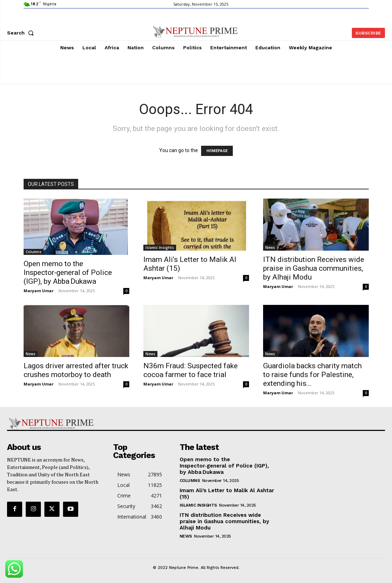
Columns (34, 252)
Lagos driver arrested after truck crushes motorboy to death (76, 370)
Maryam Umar (39, 291)
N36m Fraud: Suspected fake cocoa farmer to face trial (191, 370)
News (270, 247)
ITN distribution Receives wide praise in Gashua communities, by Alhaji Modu (314, 268)
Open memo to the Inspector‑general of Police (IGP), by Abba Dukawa (68, 272)
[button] (22, 33)
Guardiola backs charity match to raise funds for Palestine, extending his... (312, 375)
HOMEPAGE (217, 151)
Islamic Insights (160, 247)
